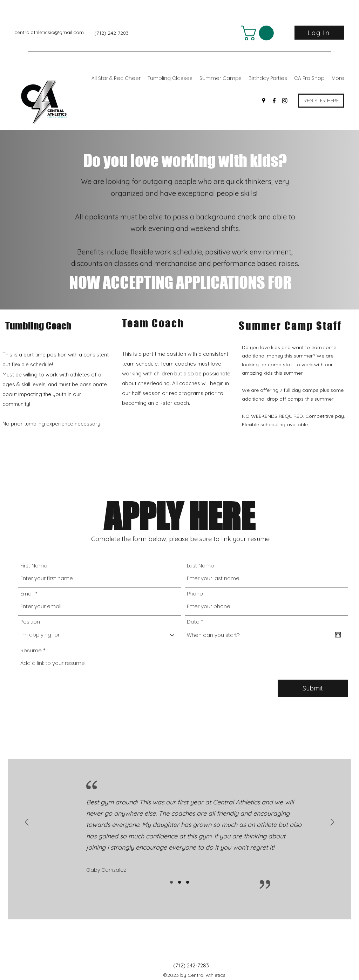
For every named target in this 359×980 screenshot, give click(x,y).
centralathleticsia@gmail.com (49, 32)
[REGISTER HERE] (321, 101)
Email (27, 594)
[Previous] (27, 823)
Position (30, 622)
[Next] (332, 823)
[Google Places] (264, 101)
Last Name (201, 566)
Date (197, 622)
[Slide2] (179, 882)
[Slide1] (171, 882)
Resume (31, 650)
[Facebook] (274, 101)
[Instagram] (285, 101)
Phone (195, 594)
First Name (34, 566)
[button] (259, 33)
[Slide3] (188, 882)
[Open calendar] (338, 635)
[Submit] (313, 688)
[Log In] (319, 33)
